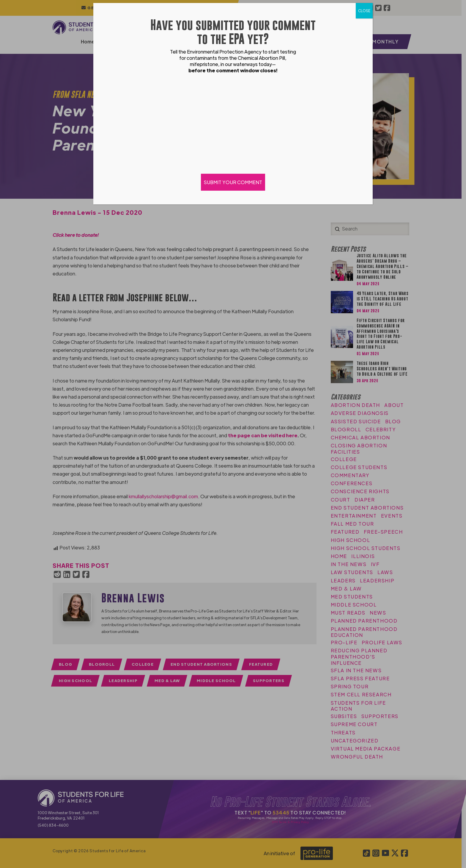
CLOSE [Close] (364, 11)
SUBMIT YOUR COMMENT (233, 182)
